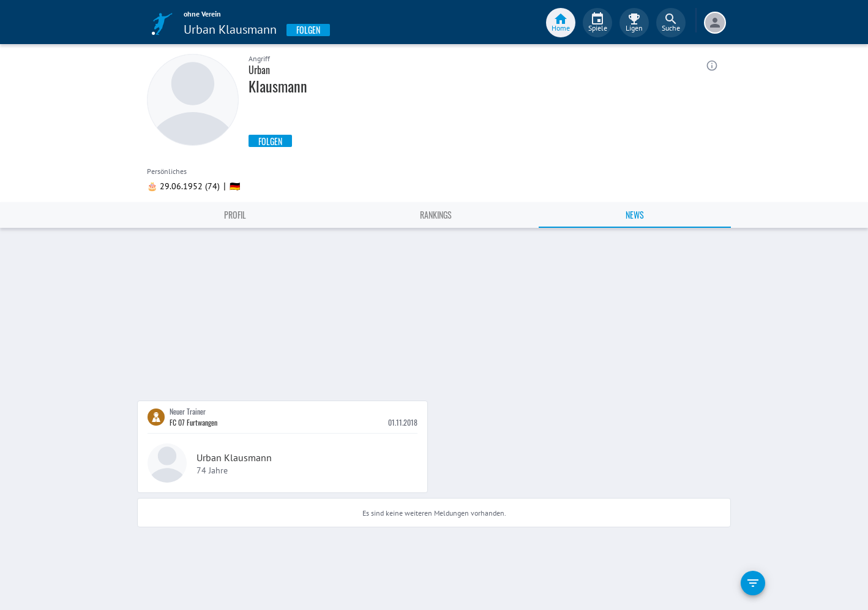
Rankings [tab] (436, 215)
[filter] (753, 583)
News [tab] (635, 215)
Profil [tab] (235, 215)
